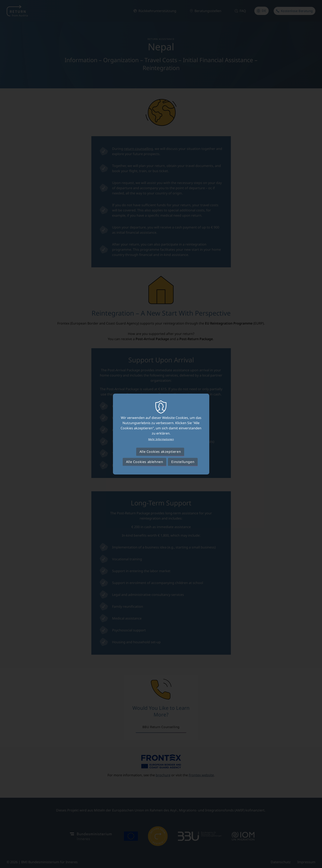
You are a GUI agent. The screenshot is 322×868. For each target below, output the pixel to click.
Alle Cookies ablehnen (145, 462)
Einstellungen (183, 462)
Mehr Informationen (161, 439)
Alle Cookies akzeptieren (160, 452)
